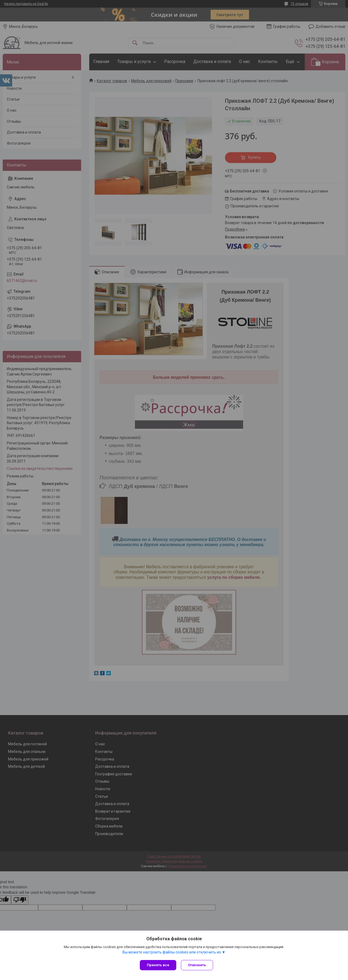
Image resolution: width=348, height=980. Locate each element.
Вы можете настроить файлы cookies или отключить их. (172, 953)
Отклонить (198, 965)
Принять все (158, 965)
